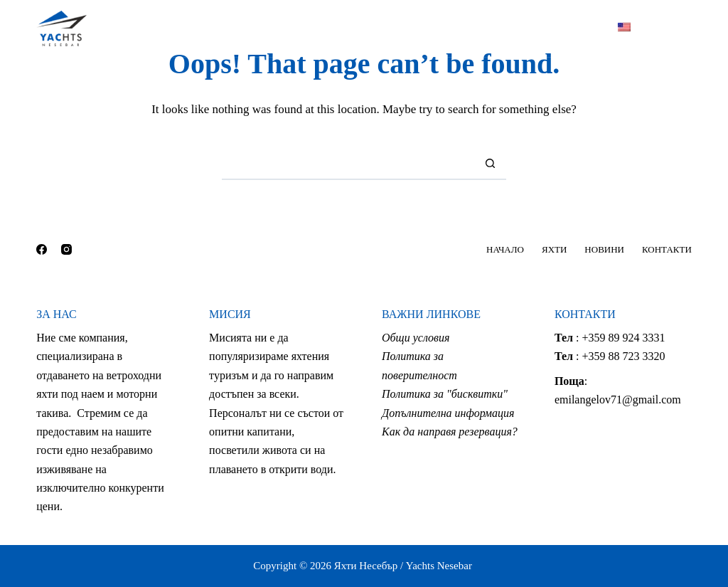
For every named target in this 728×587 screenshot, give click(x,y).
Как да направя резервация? (450, 432)
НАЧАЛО (243, 28)
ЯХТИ (321, 28)
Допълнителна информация (448, 413)
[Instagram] (687, 28)
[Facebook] (655, 28)
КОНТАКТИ (479, 28)
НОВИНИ (395, 28)
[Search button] (490, 164)
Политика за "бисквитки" (445, 394)
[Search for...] (348, 164)
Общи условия (416, 338)
